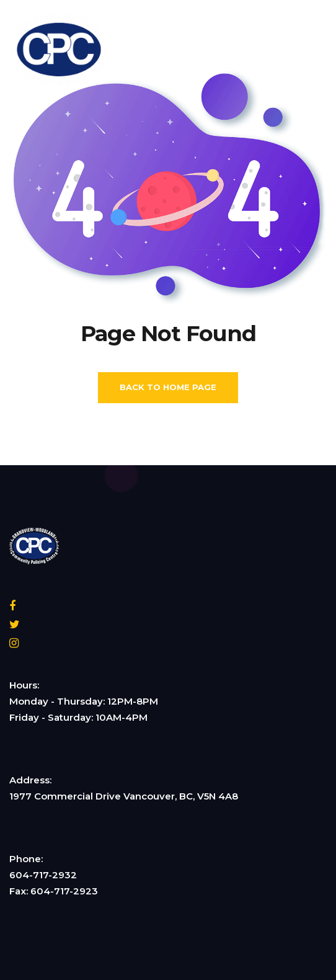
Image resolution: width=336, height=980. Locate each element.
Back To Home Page (168, 387)
